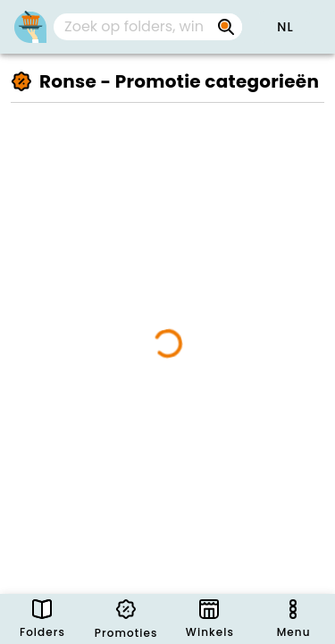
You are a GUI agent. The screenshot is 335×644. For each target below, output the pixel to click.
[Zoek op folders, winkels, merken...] (226, 27)
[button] (285, 27)
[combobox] (148, 27)
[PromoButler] (30, 27)
